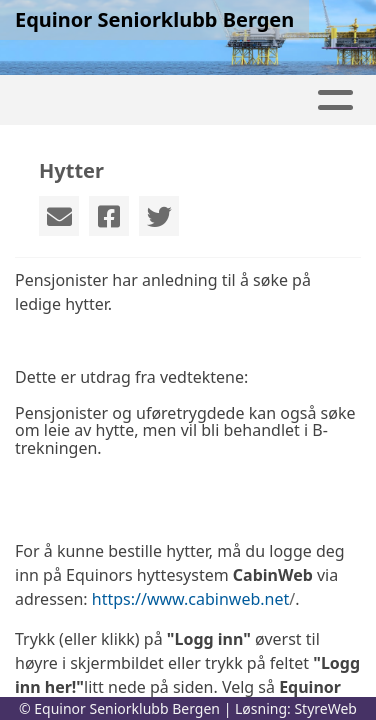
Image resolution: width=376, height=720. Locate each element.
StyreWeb (325, 708)
